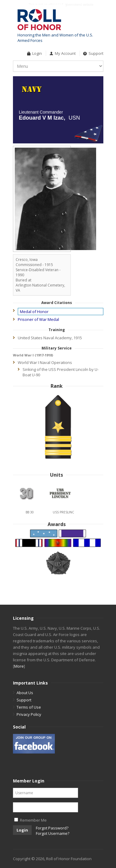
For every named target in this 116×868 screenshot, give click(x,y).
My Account (65, 53)
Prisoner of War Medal (38, 319)
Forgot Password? (52, 828)
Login (37, 53)
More (19, 666)
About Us (25, 693)
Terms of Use (29, 707)
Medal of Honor (34, 312)
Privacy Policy (29, 714)
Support (96, 53)
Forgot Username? (53, 833)
